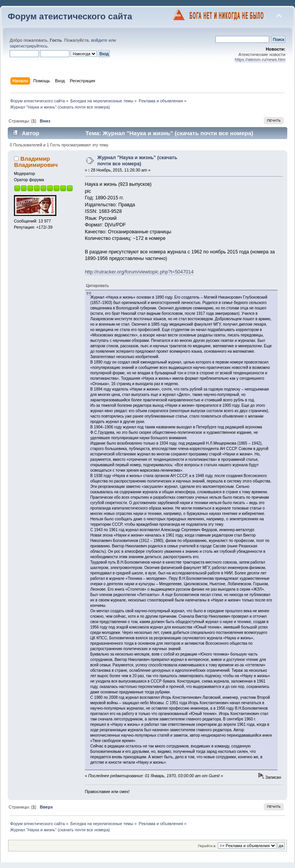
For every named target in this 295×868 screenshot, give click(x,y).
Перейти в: (207, 846)
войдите (99, 40)
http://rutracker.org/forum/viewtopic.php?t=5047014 (139, 272)
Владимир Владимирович (36, 162)
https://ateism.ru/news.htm (260, 59)
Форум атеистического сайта (70, 16)
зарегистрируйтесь (29, 46)
